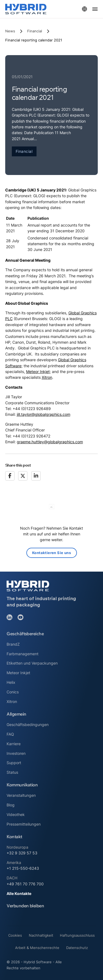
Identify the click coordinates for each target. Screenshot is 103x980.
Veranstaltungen (21, 795)
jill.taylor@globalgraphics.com (44, 414)
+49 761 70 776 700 (25, 884)
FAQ (10, 734)
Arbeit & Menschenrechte (37, 948)
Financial (35, 31)
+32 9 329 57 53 (22, 853)
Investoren (16, 753)
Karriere (14, 744)
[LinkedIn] (36, 476)
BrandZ (13, 644)
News (10, 31)
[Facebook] (10, 476)
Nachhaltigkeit (41, 935)
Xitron (47, 377)
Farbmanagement (23, 654)
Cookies (15, 935)
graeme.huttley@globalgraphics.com (50, 442)
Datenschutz (77, 948)
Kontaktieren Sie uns (51, 553)
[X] (23, 476)
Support (14, 763)
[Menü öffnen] (95, 9)
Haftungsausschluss (77, 935)
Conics (13, 692)
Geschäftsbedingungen (28, 725)
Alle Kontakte (19, 893)
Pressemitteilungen (24, 824)
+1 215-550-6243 (23, 868)
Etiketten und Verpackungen (32, 663)
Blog (11, 805)
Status (12, 772)
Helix (11, 682)
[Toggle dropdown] (84, 9)
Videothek (16, 814)
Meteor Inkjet (38, 372)
